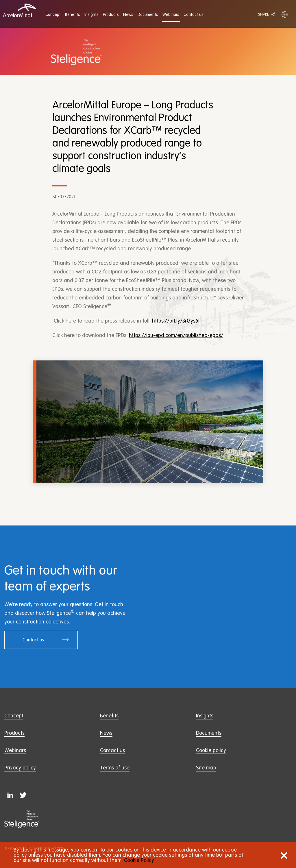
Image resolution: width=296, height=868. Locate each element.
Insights (205, 716)
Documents (209, 733)
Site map (206, 768)
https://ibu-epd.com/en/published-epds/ (176, 335)
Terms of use (115, 768)
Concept (14, 716)
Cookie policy (211, 750)
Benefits (109, 716)
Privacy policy (20, 768)
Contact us (46, 640)
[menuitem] (53, 15)
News (106, 733)
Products (14, 733)
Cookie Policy (139, 860)
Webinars (15, 750)
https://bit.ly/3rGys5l (176, 321)
